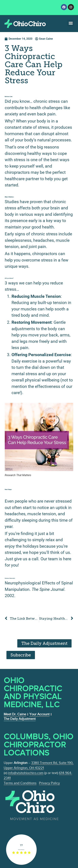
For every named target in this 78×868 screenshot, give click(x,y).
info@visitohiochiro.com (26, 773)
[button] (71, 23)
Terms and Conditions (20, 783)
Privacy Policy (49, 783)
